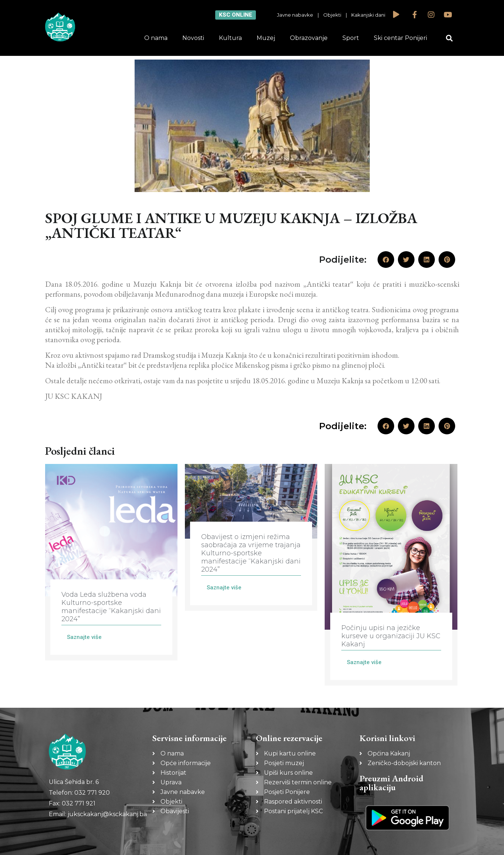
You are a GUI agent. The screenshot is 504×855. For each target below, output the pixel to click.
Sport (351, 38)
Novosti (193, 38)
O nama (156, 38)
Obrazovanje (309, 38)
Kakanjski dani (368, 15)
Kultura (230, 38)
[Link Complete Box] (111, 562)
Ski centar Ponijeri (400, 38)
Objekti (332, 15)
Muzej (266, 38)
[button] (449, 38)
